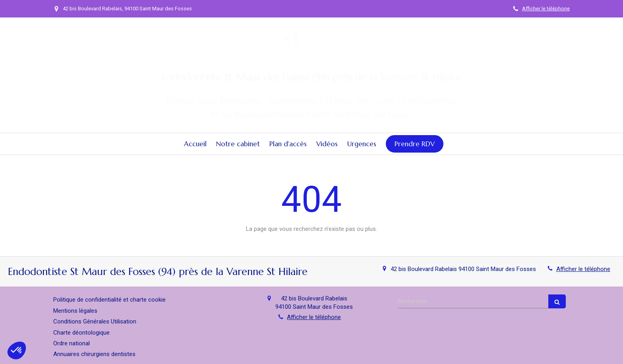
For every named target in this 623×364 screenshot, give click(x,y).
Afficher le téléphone (546, 9)
